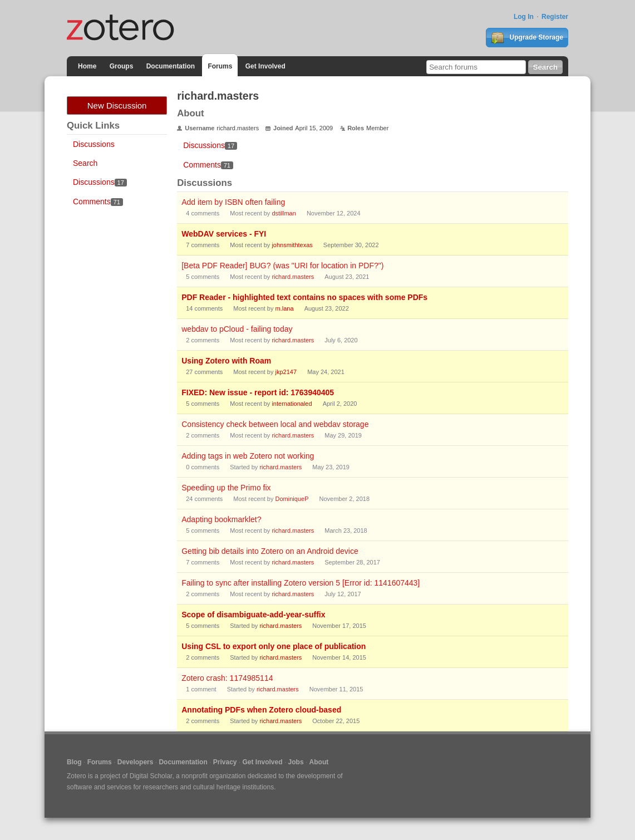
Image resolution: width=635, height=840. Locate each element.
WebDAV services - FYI (224, 234)
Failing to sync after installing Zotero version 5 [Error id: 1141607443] (301, 583)
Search (85, 163)
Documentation (171, 66)
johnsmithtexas (292, 245)
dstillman (284, 213)
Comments (98, 202)
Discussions (94, 144)
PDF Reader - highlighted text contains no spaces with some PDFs (304, 297)
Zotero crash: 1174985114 (227, 678)
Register (555, 17)
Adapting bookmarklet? (221, 519)
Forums (220, 66)
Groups (122, 66)
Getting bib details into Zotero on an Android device (270, 551)
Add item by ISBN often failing (233, 202)
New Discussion (117, 105)
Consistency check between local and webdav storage (275, 424)
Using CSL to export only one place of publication (274, 646)
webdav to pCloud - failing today (237, 329)
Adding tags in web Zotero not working (248, 456)
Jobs (296, 762)
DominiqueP (292, 499)
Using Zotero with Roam (226, 361)
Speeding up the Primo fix (226, 488)
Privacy (225, 762)
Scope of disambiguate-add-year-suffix (253, 615)
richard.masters (293, 277)
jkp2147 (286, 372)
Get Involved (265, 66)
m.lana (285, 308)
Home (87, 66)
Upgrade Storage (527, 38)
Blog (74, 762)
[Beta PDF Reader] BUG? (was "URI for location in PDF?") (282, 266)
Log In (524, 17)
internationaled (292, 404)
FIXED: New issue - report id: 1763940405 (258, 392)
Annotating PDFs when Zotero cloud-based (261, 710)
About (319, 762)
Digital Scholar (151, 776)
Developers (136, 762)
